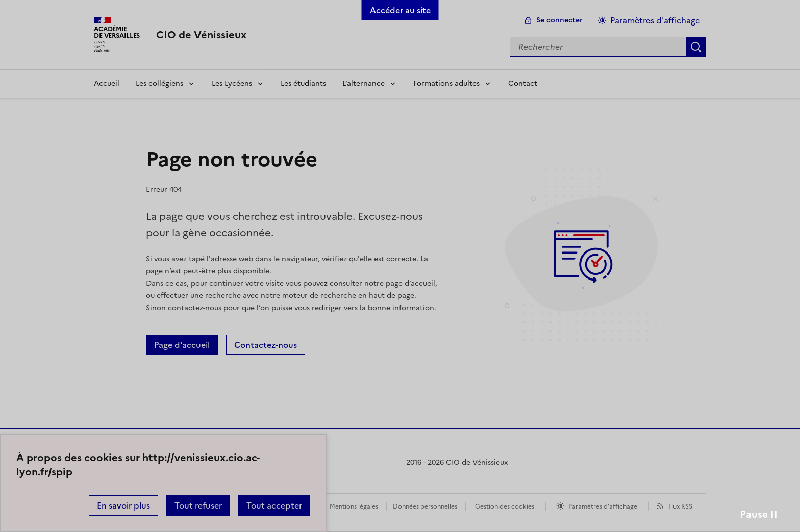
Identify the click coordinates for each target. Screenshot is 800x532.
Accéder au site (400, 10)
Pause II (759, 514)
